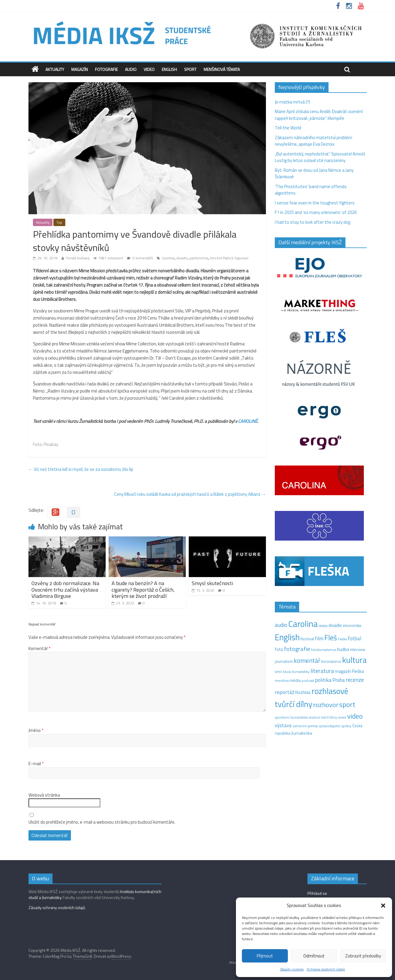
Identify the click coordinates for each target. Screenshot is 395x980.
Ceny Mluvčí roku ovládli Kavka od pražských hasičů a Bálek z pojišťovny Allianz (190, 494)
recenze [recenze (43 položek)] (355, 680)
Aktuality (55, 69)
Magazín (80, 69)
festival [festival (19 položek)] (307, 639)
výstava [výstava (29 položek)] (283, 725)
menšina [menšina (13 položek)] (282, 680)
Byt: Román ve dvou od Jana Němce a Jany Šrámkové (314, 174)
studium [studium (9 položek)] (315, 717)
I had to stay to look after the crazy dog (312, 222)
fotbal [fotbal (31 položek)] (354, 638)
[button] (383, 906)
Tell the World (288, 128)
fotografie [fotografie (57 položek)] (297, 649)
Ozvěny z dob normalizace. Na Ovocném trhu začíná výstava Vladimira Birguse (65, 590)
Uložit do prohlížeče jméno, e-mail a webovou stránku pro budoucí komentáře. (102, 822)
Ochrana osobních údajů (326, 969)
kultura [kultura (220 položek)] (354, 660)
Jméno (36, 730)
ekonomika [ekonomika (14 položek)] (352, 625)
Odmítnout (314, 956)
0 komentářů (140, 258)
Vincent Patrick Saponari (229, 258)
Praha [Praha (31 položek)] (339, 680)
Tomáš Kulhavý (78, 258)
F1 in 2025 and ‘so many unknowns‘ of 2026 (316, 212)
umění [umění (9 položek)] (342, 717)
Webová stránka (44, 795)
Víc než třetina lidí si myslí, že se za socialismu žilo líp (81, 469)
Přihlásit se (317, 893)
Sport (190, 69)
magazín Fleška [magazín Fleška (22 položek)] (349, 671)
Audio (131, 69)
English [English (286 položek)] (287, 637)
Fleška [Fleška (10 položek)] (342, 639)
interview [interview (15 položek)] (358, 649)
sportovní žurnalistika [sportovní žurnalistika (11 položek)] (291, 717)
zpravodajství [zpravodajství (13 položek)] (329, 726)
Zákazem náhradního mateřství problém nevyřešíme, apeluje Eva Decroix (314, 141)
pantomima (199, 258)
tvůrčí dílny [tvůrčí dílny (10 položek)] (329, 717)
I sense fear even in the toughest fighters (315, 203)
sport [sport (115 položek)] (347, 704)
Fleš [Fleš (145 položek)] (331, 638)
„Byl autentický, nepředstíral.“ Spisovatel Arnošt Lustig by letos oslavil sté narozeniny (320, 157)
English (169, 69)
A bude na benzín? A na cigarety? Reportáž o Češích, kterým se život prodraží (143, 590)
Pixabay (51, 444)
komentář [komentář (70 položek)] (307, 660)
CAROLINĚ (248, 421)
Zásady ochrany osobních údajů (57, 907)
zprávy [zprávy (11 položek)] (346, 726)
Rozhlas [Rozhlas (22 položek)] (303, 692)
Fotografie (106, 69)
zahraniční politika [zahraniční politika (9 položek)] (305, 726)
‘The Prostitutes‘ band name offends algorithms (311, 190)
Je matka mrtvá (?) (292, 102)
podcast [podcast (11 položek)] (308, 681)
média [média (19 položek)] (295, 680)
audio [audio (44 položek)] (281, 625)
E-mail (36, 764)
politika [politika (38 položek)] (323, 680)
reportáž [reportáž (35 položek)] (285, 692)
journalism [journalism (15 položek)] (284, 661)
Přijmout (265, 956)
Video (149, 69)
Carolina (168, 258)
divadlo (182, 258)
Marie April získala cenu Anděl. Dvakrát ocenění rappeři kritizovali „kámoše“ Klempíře (319, 115)
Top (59, 222)
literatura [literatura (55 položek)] (322, 671)
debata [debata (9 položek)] (323, 626)
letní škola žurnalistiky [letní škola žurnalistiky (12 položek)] (292, 672)
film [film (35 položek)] (319, 638)
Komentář (39, 649)
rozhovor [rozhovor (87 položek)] (326, 705)
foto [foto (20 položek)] (279, 649)
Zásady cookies (292, 969)
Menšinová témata (222, 69)
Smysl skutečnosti (212, 583)
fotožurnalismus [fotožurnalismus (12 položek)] (324, 650)
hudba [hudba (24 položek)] (343, 649)
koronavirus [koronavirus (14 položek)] (331, 661)
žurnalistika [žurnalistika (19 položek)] (302, 733)
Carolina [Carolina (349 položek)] (303, 624)
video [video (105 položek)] (355, 716)
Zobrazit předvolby (363, 956)
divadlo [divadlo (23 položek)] (335, 625)
